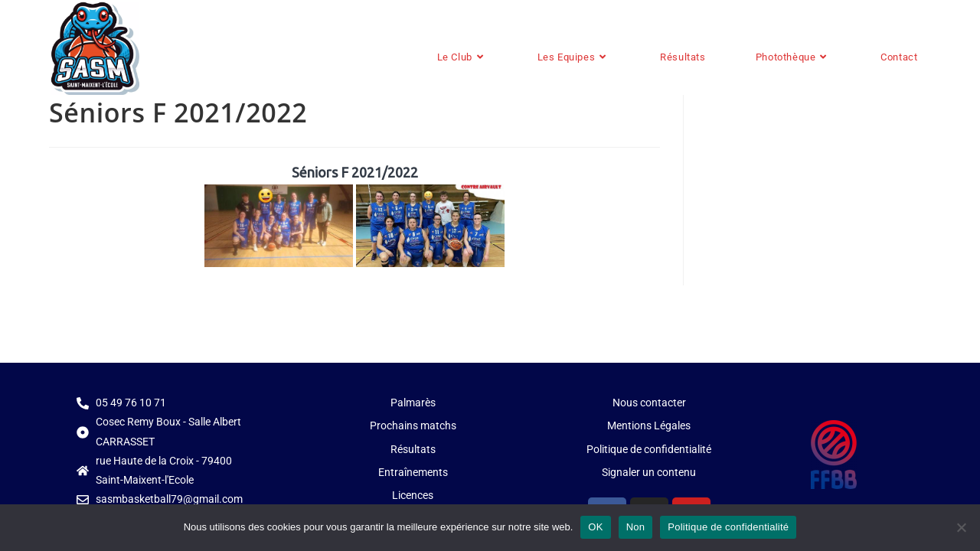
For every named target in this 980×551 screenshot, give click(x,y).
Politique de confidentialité (728, 527)
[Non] (961, 527)
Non (636, 527)
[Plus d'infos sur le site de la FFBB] (834, 455)
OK (595, 527)
